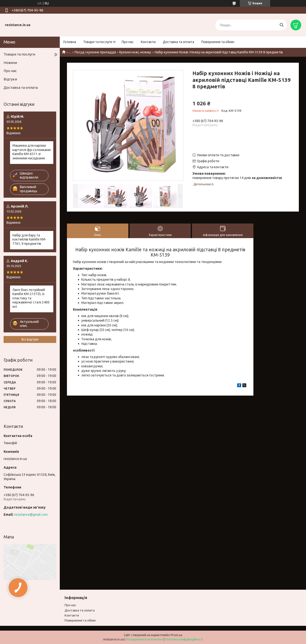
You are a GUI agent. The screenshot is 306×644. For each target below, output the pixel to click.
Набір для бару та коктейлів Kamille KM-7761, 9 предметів (29, 239)
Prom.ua (176, 635)
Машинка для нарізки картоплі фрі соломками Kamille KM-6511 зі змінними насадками (32, 152)
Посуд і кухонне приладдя (95, 52)
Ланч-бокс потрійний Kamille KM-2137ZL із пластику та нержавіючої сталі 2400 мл (31, 298)
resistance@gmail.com (31, 515)
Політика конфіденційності (184, 639)
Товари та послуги (98, 42)
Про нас (128, 42)
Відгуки (10, 79)
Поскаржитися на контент (144, 639)
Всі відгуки (30, 339)
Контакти (148, 42)
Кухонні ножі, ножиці (135, 52)
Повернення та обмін (218, 42)
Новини (10, 63)
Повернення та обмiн (80, 620)
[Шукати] (281, 25)
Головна (70, 42)
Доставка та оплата (178, 42)
